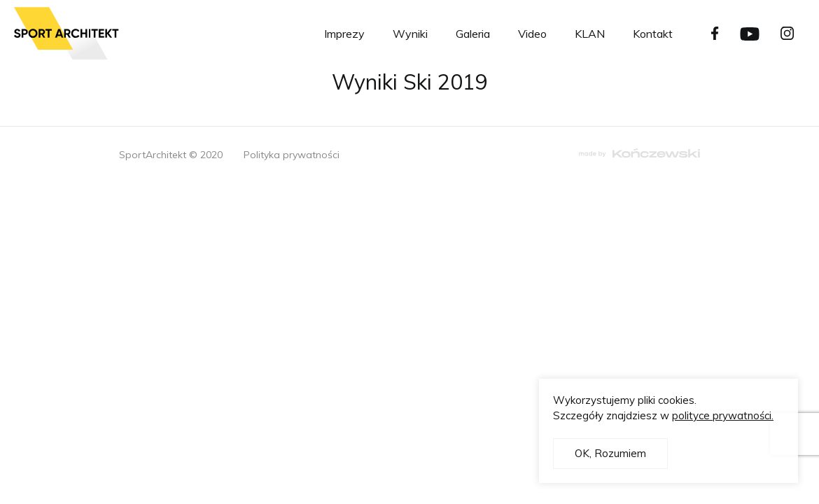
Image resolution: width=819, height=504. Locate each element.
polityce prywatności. (723, 415)
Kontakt (653, 34)
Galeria (473, 34)
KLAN (590, 34)
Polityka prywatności (292, 155)
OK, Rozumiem (610, 453)
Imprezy (344, 34)
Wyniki (410, 34)
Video (532, 34)
